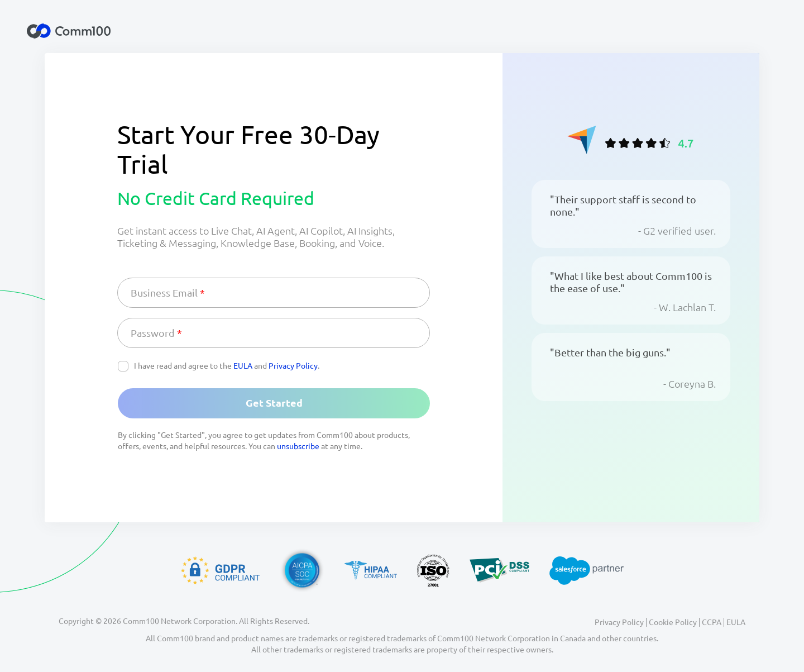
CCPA (712, 622)
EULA (243, 366)
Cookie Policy (673, 622)
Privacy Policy (293, 366)
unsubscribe (298, 446)
